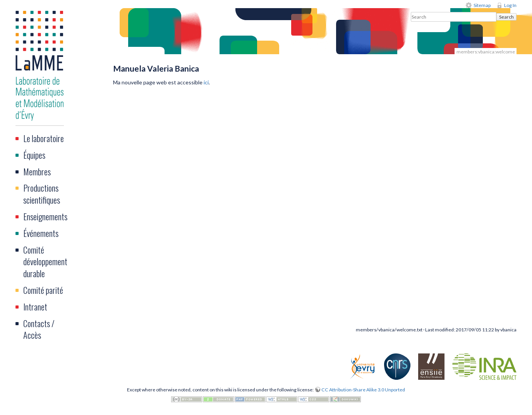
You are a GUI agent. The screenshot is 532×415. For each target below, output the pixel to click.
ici (206, 82)
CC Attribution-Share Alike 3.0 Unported (363, 390)
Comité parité (43, 290)
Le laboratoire (44, 138)
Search (506, 17)
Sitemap (482, 5)
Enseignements (45, 216)
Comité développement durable (45, 262)
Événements (41, 233)
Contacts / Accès (39, 329)
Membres (37, 171)
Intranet (35, 307)
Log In (510, 5)
